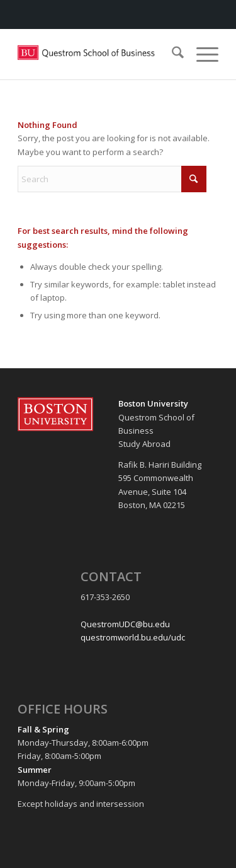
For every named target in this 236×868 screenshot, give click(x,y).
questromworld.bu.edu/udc (133, 637)
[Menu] (201, 54)
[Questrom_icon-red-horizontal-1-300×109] (98, 54)
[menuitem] (171, 54)
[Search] (171, 54)
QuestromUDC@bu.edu (125, 624)
